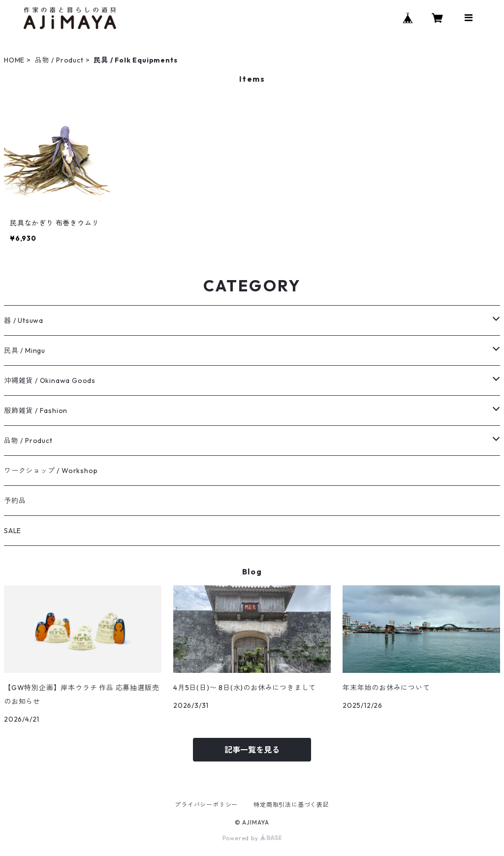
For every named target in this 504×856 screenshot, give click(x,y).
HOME (14, 60)
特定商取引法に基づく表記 (291, 805)
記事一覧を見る (252, 750)
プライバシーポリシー (206, 805)
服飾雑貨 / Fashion (36, 411)
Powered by (252, 838)
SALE (13, 531)
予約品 (15, 501)
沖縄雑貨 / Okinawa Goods (50, 380)
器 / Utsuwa (24, 320)
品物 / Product (59, 60)
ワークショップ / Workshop (51, 471)
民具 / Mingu (25, 350)
